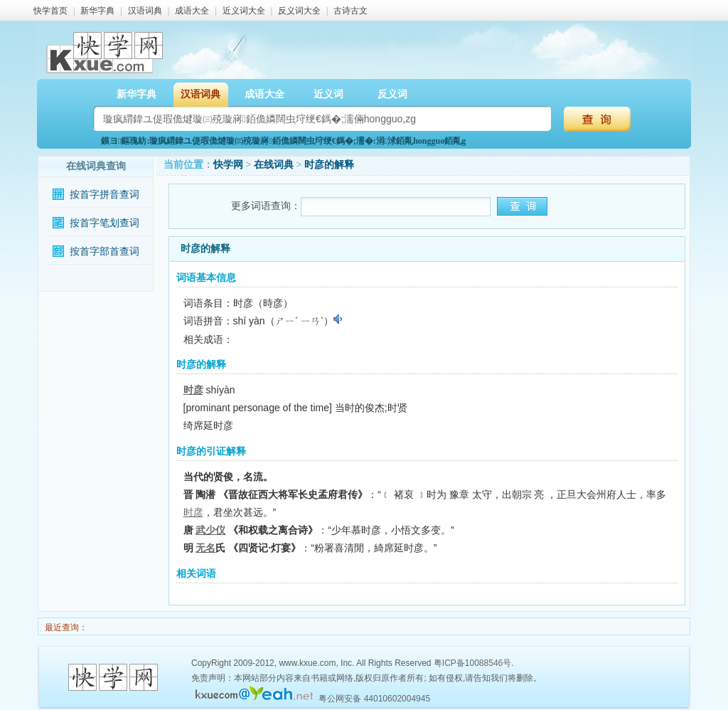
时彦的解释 (329, 165)
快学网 (228, 165)
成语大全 (192, 11)
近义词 (328, 94)
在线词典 (274, 165)
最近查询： (65, 627)
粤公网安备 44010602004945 (374, 699)
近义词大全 (244, 11)
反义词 (392, 94)
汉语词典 (145, 11)
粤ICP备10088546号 (472, 663)
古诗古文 (350, 11)
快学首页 (50, 11)
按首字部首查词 (105, 251)
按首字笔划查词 (105, 223)
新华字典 (97, 11)
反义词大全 (299, 11)
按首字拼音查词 (105, 195)
